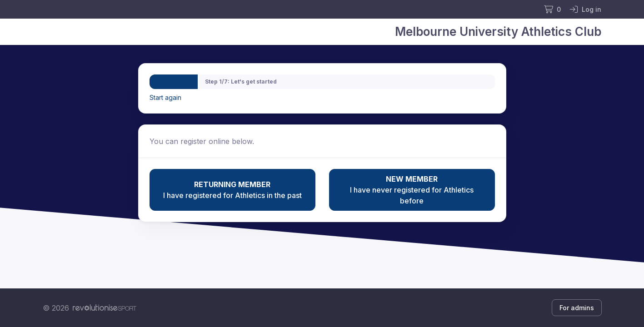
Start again (165, 97)
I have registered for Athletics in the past (232, 189)
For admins (577, 308)
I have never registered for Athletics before (412, 189)
